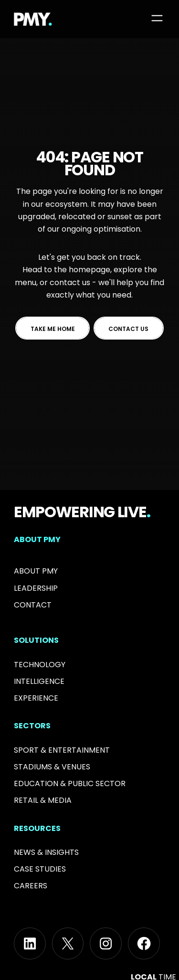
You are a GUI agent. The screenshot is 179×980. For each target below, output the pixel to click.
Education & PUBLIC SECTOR (70, 783)
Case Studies (40, 869)
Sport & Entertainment (62, 750)
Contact (33, 605)
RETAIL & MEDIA (43, 800)
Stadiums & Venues (52, 767)
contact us (70, 282)
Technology (40, 665)
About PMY (36, 571)
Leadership (36, 588)
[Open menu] (157, 18)
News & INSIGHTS (46, 852)
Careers (31, 886)
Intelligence (39, 681)
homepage (89, 270)
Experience (36, 698)
